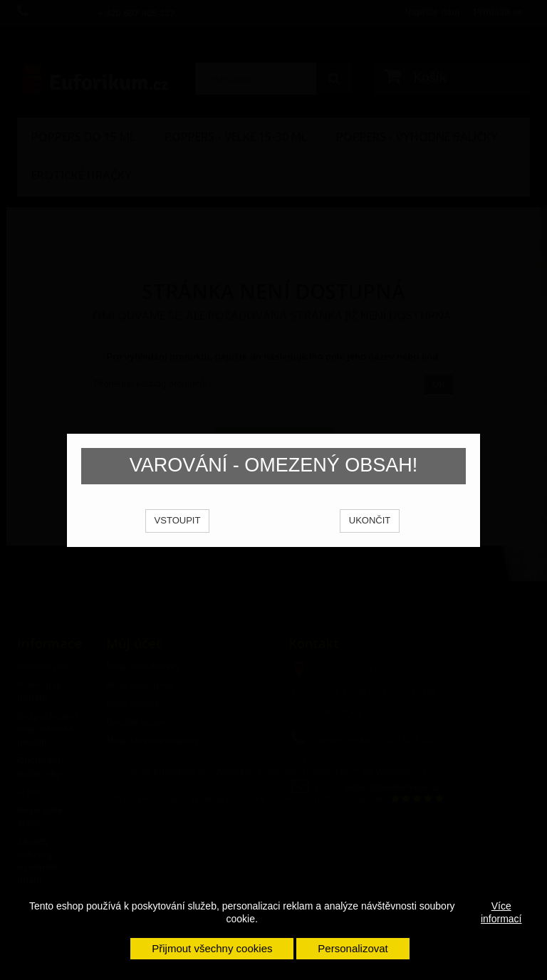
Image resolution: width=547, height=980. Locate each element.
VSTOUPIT (178, 539)
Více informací (501, 912)
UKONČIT (370, 539)
